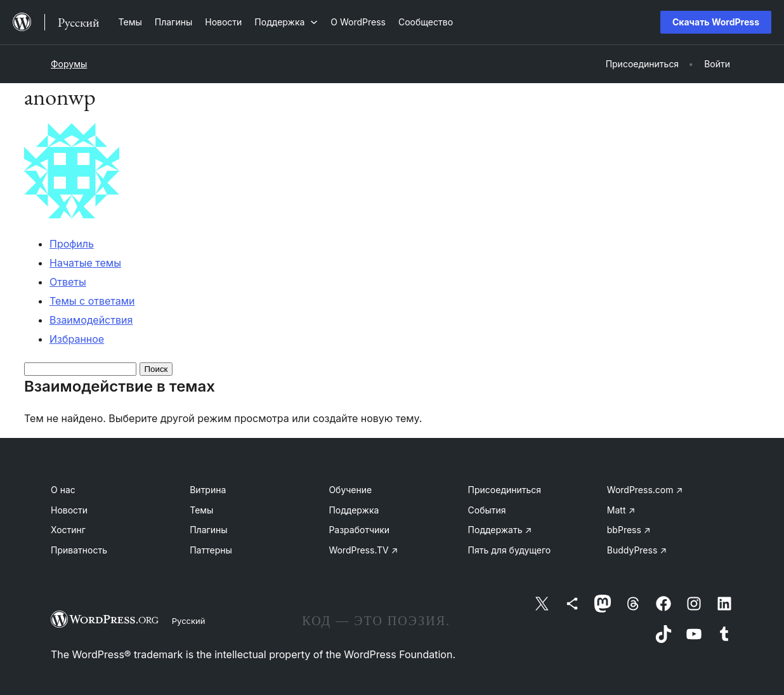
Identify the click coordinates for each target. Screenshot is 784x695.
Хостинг (68, 530)
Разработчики (359, 530)
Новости (69, 510)
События (487, 510)
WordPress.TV (363, 550)
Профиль (72, 244)
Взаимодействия (91, 320)
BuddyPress (637, 550)
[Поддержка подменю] (286, 22)
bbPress (629, 530)
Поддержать (500, 530)
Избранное (77, 339)
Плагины (208, 530)
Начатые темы (85, 263)
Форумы (69, 64)
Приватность (79, 550)
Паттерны (211, 550)
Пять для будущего (510, 550)
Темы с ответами (92, 301)
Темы (201, 510)
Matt (621, 510)
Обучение (350, 490)
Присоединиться (505, 490)
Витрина (208, 490)
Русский (189, 621)
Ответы (68, 282)
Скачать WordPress (716, 22)
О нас (63, 490)
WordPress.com (645, 490)
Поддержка (354, 510)
